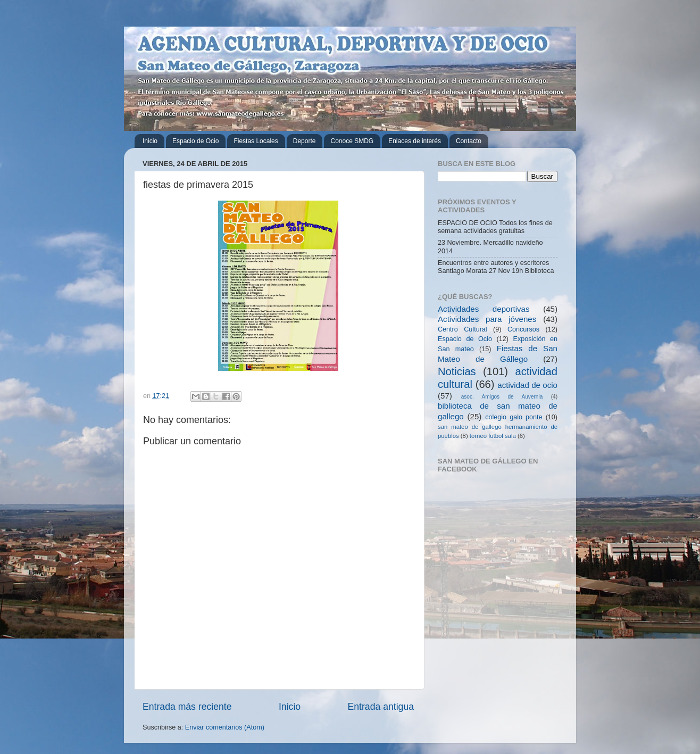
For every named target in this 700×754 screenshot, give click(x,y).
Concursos (523, 329)
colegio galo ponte (514, 417)
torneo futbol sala (493, 436)
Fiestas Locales (256, 141)
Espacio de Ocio (195, 141)
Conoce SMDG (352, 141)
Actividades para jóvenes (487, 319)
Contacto (469, 141)
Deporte (305, 141)
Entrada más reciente (187, 707)
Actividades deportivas (484, 309)
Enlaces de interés (415, 141)
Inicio (150, 141)
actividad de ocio (527, 385)
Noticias (457, 371)
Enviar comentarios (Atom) (225, 727)
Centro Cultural (462, 329)
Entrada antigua (381, 707)
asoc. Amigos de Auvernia (502, 397)
